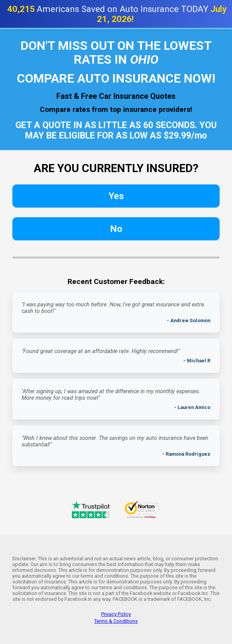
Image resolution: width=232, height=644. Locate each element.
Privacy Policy (116, 614)
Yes (116, 196)
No (116, 229)
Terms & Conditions (116, 621)
